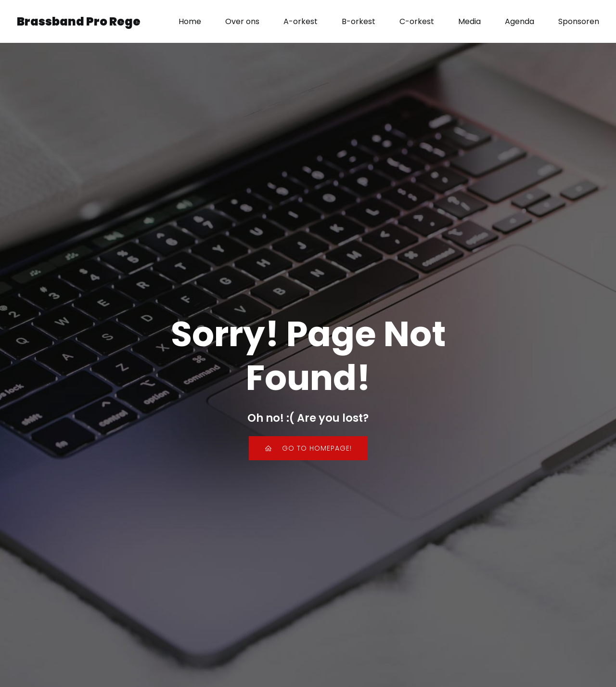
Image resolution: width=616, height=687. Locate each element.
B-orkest (359, 21)
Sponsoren (579, 21)
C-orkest (417, 21)
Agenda (520, 21)
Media (469, 21)
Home (190, 21)
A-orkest (301, 21)
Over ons (242, 21)
